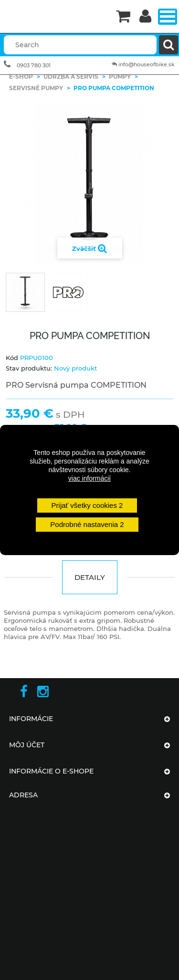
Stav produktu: (29, 368)
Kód (12, 358)
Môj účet (27, 745)
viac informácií (89, 478)
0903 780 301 (34, 65)
